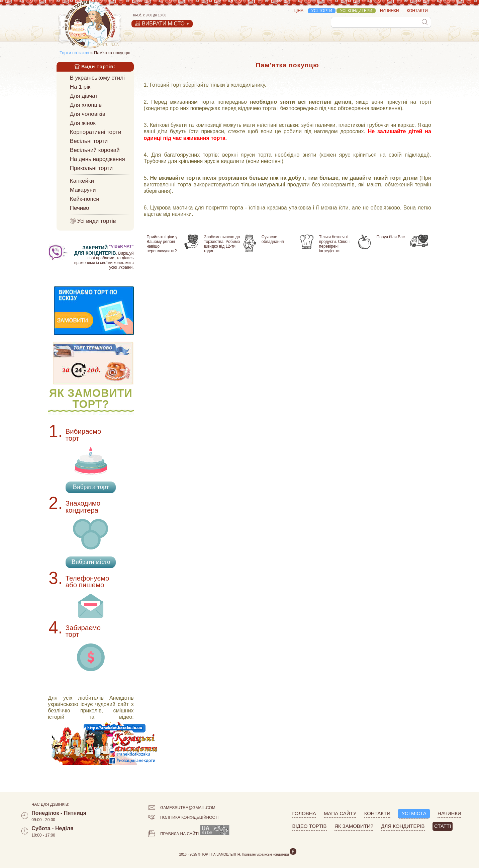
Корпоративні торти (96, 132)
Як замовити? (354, 826)
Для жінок (83, 123)
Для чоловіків (88, 114)
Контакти (417, 11)
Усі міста (414, 813)
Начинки (390, 11)
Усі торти (322, 11)
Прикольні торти (91, 168)
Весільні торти (89, 141)
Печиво (80, 208)
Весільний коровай (95, 150)
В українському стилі (97, 78)
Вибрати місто (91, 562)
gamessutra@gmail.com (182, 809)
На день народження (98, 159)
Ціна (299, 11)
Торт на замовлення (221, 854)
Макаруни (83, 190)
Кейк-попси (85, 199)
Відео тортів (310, 826)
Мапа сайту (340, 813)
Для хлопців (86, 105)
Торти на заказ (74, 53)
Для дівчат (84, 96)
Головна (304, 813)
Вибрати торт (91, 487)
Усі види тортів (93, 221)
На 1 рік (80, 87)
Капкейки (82, 181)
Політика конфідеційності (184, 818)
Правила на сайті (174, 835)
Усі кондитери (356, 11)
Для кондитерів (403, 826)
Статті (443, 826)
